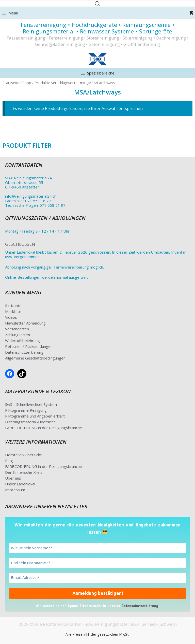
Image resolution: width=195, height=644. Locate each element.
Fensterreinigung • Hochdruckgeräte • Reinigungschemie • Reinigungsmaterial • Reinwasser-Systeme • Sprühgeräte (98, 28)
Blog (9, 461)
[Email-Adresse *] (97, 578)
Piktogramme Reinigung (26, 410)
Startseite (11, 83)
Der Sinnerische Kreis (24, 472)
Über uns (13, 478)
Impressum (15, 490)
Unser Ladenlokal (20, 484)
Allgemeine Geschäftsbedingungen (35, 358)
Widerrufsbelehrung (22, 340)
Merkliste (13, 311)
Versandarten (17, 329)
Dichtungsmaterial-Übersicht (30, 422)
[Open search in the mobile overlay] (97, 4)
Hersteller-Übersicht (23, 455)
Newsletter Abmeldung (25, 323)
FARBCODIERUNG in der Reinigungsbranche (44, 428)
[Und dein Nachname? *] (97, 563)
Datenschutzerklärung (24, 352)
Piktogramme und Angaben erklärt (35, 416)
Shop (27, 83)
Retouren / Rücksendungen (29, 346)
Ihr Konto (13, 306)
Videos (11, 317)
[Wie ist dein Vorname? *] (97, 548)
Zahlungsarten (18, 335)
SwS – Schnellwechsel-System (31, 404)
